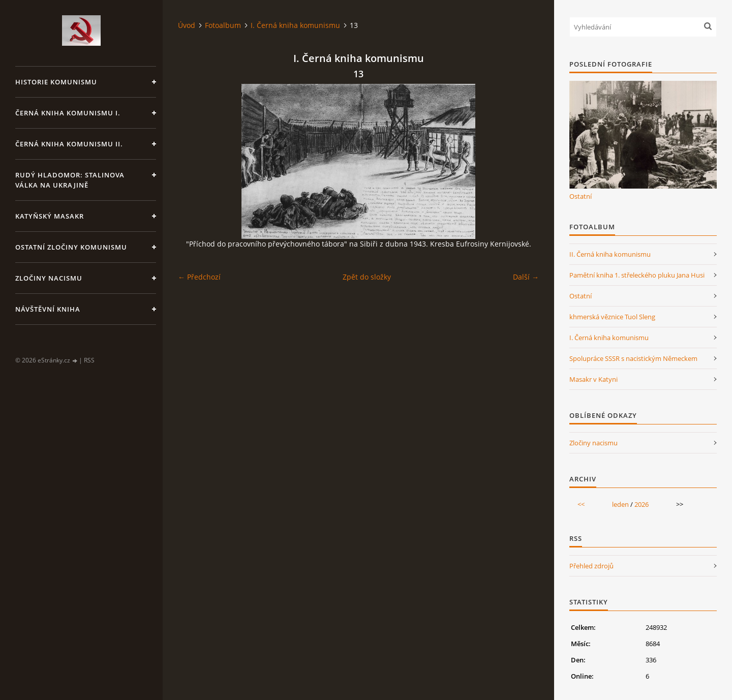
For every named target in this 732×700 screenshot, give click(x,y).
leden (620, 504)
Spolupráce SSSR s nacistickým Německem (633, 358)
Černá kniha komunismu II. (69, 144)
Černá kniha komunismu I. (68, 113)
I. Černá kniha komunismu (295, 25)
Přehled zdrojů (591, 566)
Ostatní (581, 196)
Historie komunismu (56, 82)
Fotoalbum (223, 25)
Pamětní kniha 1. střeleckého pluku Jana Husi (637, 275)
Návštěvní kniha (48, 309)
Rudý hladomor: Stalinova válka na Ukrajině (70, 180)
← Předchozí (199, 277)
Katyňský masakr (50, 216)
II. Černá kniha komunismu (610, 254)
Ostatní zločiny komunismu (71, 247)
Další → (526, 277)
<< (581, 504)
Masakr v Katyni (593, 379)
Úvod (187, 25)
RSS (89, 360)
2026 (642, 504)
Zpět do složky (367, 277)
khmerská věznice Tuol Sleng (612, 317)
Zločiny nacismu (49, 278)
